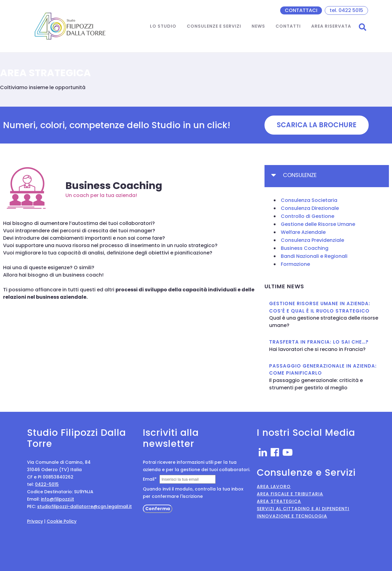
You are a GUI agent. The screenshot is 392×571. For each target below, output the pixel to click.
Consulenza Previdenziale (312, 240)
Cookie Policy (62, 521)
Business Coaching (305, 248)
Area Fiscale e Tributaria (290, 494)
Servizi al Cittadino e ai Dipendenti (303, 509)
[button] (317, 125)
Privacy (35, 521)
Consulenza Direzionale (310, 208)
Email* (150, 479)
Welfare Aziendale (303, 232)
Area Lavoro (274, 486)
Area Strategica (279, 501)
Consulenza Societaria (309, 200)
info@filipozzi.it (57, 499)
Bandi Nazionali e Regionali (314, 256)
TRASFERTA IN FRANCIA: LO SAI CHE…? (319, 342)
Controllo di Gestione (308, 216)
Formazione (295, 264)
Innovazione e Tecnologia (292, 516)
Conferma (158, 509)
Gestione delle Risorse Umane (318, 224)
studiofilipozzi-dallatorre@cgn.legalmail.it (84, 506)
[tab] (327, 176)
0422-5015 (47, 484)
